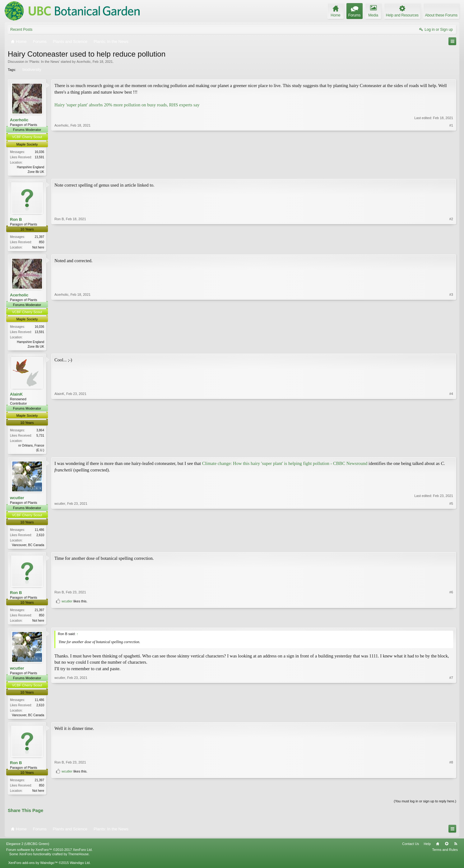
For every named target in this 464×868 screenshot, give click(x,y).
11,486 (39, 532)
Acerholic (84, 62)
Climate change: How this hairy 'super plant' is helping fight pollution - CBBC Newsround (285, 466)
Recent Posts (21, 30)
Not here (38, 248)
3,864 (40, 432)
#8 (451, 783)
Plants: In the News (44, 62)
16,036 (39, 152)
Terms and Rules (445, 854)
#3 (451, 347)
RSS (456, 848)
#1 (451, 171)
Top (447, 848)
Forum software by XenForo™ (49, 854)
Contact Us (411, 848)
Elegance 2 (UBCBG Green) (28, 848)
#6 (451, 612)
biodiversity (31, 70)
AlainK (16, 396)
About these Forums (441, 15)
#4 (451, 451)
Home (438, 848)
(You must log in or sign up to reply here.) (425, 805)
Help (427, 848)
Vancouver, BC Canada (28, 547)
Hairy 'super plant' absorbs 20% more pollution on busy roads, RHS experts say (127, 105)
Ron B (16, 220)
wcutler (17, 500)
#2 (451, 247)
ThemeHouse (78, 858)
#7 (451, 717)
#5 (451, 546)
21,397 (39, 237)
